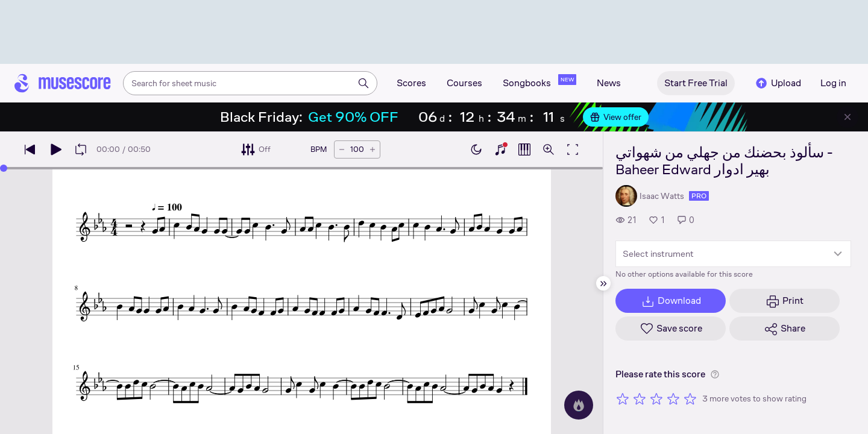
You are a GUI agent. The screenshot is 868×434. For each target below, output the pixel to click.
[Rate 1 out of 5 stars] (623, 398)
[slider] (4, 168)
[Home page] (63, 83)
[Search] (363, 83)
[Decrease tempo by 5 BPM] (342, 149)
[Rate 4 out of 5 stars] (673, 398)
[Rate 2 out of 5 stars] (640, 398)
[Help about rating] (715, 374)
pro (699, 196)
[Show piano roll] (524, 149)
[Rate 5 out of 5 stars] (690, 398)
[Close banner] (848, 117)
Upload (778, 83)
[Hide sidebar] (603, 283)
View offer (616, 117)
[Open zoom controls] (549, 149)
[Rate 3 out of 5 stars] (656, 398)
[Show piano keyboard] (500, 149)
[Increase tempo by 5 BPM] (373, 149)
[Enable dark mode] (476, 149)
